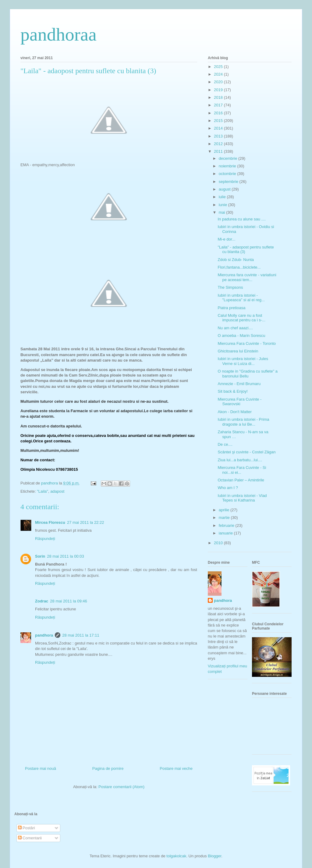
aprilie (225, 510)
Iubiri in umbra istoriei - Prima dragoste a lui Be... (243, 422)
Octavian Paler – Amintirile (241, 480)
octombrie (228, 174)
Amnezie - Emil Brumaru (239, 384)
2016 (219, 113)
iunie (223, 205)
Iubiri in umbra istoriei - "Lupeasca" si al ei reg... (241, 298)
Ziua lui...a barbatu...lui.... (240, 460)
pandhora (44, 635)
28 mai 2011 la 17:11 (81, 635)
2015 (219, 121)
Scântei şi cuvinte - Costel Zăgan (246, 452)
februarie (227, 525)
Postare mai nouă (41, 768)
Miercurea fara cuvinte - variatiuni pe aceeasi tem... (247, 277)
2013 (219, 136)
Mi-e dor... (226, 239)
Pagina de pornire (108, 768)
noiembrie (228, 166)
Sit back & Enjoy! (232, 391)
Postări (27, 828)
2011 (219, 151)
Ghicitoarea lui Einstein (238, 351)
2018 (219, 97)
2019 (219, 90)
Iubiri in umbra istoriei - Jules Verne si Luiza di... (243, 361)
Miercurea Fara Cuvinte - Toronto (247, 343)
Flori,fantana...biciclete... (239, 267)
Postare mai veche (176, 768)
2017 (219, 105)
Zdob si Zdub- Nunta (236, 260)
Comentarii (30, 838)
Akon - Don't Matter (235, 412)
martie (225, 518)
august (225, 189)
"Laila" (43, 491)
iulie (223, 197)
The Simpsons (230, 287)
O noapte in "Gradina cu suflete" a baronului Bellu (247, 374)
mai (223, 212)
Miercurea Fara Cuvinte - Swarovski (239, 402)
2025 (219, 67)
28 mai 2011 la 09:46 (68, 601)
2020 (219, 82)
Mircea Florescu (50, 522)
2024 (219, 74)
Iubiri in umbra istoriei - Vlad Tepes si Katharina (242, 498)
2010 (219, 543)
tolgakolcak (176, 856)
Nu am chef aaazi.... (235, 328)
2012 (219, 144)
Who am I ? (228, 488)
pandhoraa (58, 34)
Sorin (40, 556)
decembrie (229, 158)
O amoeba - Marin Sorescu (241, 336)
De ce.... (225, 444)
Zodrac (42, 601)
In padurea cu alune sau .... (242, 219)
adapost (57, 491)
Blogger (214, 856)
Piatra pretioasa (231, 308)
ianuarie (226, 533)
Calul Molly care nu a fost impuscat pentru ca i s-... (241, 318)
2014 (219, 128)
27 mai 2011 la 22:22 (85, 522)
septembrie (229, 182)
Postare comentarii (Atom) (121, 787)
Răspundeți (45, 539)
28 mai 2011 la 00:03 (65, 556)
